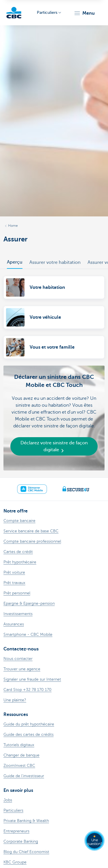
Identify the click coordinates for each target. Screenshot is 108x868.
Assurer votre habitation (55, 262)
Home (13, 226)
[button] (84, 13)
